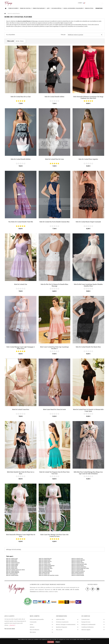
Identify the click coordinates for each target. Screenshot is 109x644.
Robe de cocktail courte (45, 565)
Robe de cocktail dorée (45, 561)
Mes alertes (33, 633)
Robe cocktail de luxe (44, 573)
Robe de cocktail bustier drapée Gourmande (88, 222)
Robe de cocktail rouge (12, 559)
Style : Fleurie (20, 42)
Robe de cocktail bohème (13, 572)
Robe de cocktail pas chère (46, 569)
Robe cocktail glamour (12, 574)
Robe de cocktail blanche (45, 559)
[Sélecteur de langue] (84, 4)
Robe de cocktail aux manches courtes (49, 576)
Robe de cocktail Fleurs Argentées (88, 160)
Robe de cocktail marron (45, 562)
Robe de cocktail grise (12, 562)
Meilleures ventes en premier (85, 35)
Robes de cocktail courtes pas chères (15, 570)
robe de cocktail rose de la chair (21, 97)
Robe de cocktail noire (77, 559)
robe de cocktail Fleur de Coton (54, 160)
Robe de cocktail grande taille (79, 565)
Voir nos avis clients (10, 629)
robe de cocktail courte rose (21, 410)
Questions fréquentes (62, 628)
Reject (58, 642)
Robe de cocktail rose (77, 562)
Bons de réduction (35, 630)
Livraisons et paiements (62, 623)
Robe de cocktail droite (12, 566)
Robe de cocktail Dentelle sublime (54, 97)
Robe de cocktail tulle (12, 568)
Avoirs (32, 625)
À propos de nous (86, 623)
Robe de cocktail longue (12, 565)
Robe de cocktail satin (12, 569)
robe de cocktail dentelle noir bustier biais (88, 348)
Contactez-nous (85, 620)
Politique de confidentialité (88, 625)
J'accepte (51, 642)
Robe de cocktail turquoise (13, 563)
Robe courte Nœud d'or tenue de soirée (54, 410)
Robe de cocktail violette (78, 563)
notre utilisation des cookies (84, 639)
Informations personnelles (37, 620)
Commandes (33, 623)
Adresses (32, 628)
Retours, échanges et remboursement (66, 625)
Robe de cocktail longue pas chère (80, 569)
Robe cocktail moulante (78, 573)
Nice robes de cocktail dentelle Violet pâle (21, 222)
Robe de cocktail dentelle (45, 568)
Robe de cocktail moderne (78, 572)
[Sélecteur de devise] (80, 4)
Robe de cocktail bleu (12, 561)
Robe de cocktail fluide (77, 570)
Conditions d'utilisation (88, 628)
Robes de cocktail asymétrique (47, 566)
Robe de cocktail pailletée (45, 572)
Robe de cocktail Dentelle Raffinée (21, 160)
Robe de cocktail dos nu (78, 574)
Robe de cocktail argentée (78, 561)
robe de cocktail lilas (21, 285)
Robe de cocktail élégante (13, 573)
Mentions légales (86, 630)
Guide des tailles (60, 620)
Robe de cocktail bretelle (78, 576)
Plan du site (59, 630)
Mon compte (35, 617)
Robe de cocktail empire (78, 566)
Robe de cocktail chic (44, 574)
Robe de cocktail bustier (12, 576)
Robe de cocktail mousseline (79, 568)
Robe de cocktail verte (44, 563)
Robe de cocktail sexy (44, 570)
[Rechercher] (48, 4)
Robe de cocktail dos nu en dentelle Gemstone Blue (54, 222)
